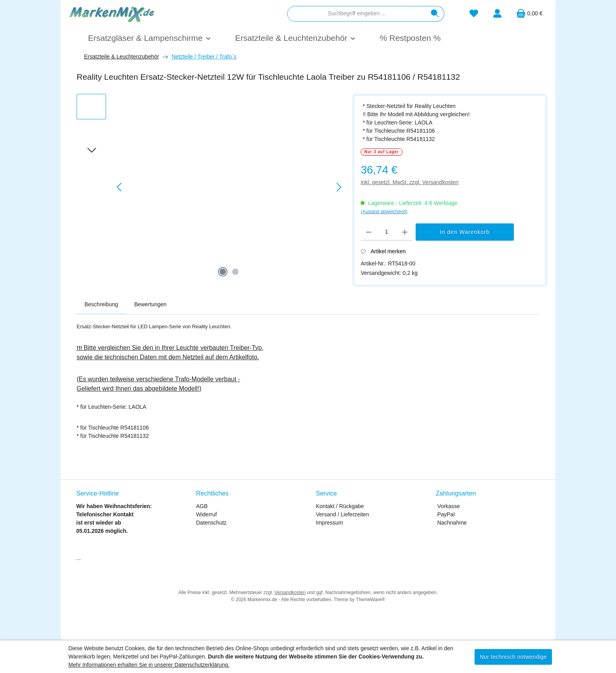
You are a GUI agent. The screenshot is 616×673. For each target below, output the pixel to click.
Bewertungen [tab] (151, 304)
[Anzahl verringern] (369, 232)
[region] (211, 187)
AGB (202, 506)
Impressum (329, 523)
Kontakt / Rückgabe (340, 506)
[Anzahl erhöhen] (405, 232)
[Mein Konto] (497, 14)
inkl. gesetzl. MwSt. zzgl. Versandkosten (410, 182)
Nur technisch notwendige (513, 657)
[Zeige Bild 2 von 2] (235, 272)
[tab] (101, 305)
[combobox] (357, 14)
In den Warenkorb (465, 232)
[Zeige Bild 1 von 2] (223, 272)
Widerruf (206, 514)
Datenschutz (211, 523)
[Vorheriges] (120, 187)
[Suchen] (435, 14)
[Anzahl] (387, 232)
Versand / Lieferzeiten (342, 514)
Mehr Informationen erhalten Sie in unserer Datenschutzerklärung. (149, 665)
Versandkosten (290, 593)
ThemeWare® (370, 600)
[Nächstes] (339, 187)
